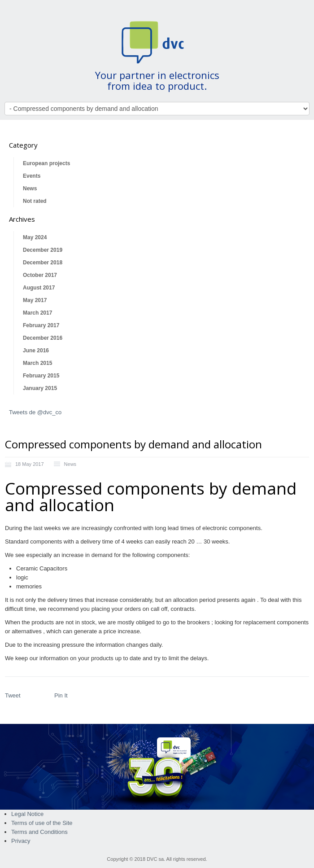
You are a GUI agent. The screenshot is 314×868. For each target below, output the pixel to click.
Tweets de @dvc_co (35, 412)
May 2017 (35, 300)
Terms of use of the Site (42, 823)
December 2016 (43, 338)
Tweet (13, 695)
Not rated (35, 201)
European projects (46, 163)
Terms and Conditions (39, 832)
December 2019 (43, 250)
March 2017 (37, 313)
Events (32, 176)
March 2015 (37, 363)
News (30, 189)
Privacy (21, 841)
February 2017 (41, 325)
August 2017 (39, 288)
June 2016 (36, 351)
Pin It (61, 695)
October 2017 (40, 275)
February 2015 (41, 376)
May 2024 (35, 237)
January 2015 (40, 388)
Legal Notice (27, 814)
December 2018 (43, 263)
